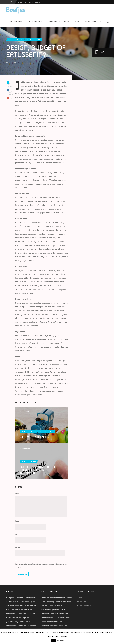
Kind (77, 22)
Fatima (14, 63)
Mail (17, 534)
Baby (67, 22)
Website (18, 547)
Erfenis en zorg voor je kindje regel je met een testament (38, 470)
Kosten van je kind (33, 40)
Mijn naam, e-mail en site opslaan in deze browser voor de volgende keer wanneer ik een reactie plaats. (42, 566)
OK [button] (53, 641)
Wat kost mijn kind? (34, 437)
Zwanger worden (15, 22)
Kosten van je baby (15, 40)
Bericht (18, 493)
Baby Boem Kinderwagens (29, 2)
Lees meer (60, 641)
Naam (17, 521)
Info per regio (92, 22)
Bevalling (54, 22)
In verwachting (36, 22)
